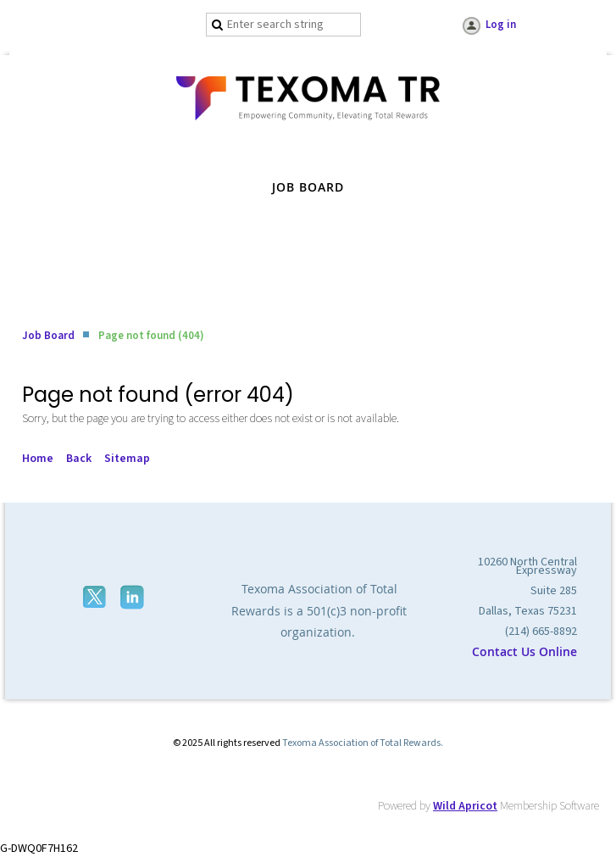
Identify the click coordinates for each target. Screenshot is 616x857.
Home (38, 459)
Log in (501, 25)
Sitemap (127, 459)
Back (79, 459)
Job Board (48, 336)
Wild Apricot (465, 806)
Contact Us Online (524, 651)
